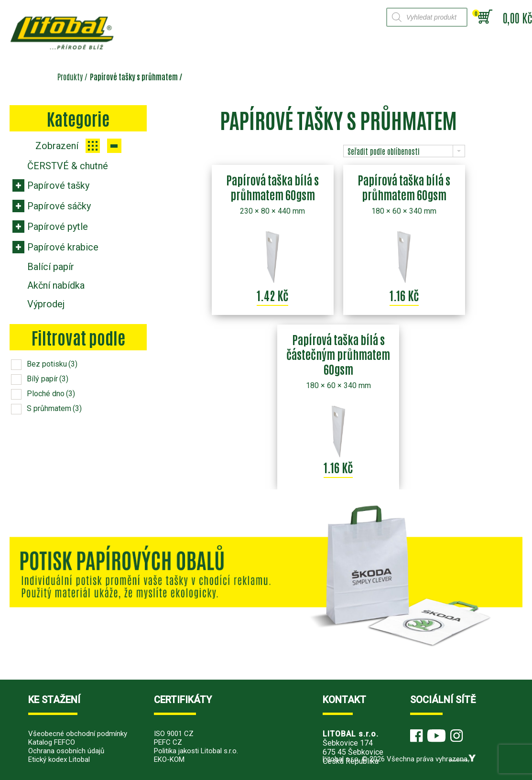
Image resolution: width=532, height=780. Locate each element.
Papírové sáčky (59, 206)
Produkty (70, 76)
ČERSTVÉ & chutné (68, 166)
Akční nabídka (56, 285)
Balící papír (51, 267)
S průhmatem (54, 408)
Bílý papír (48, 379)
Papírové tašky (58, 185)
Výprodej (46, 304)
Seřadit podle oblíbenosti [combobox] (384, 151)
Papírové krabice (63, 247)
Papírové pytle (58, 227)
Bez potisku (52, 364)
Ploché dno (51, 394)
